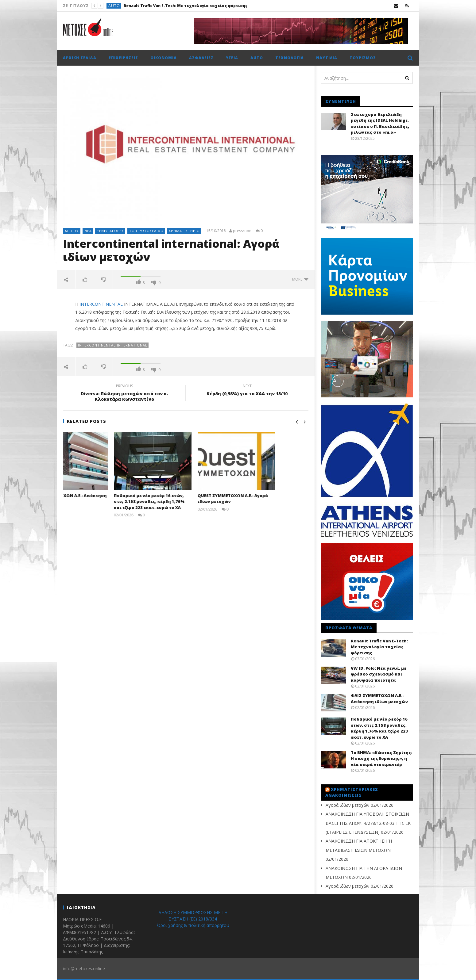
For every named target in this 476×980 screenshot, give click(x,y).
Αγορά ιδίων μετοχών (348, 805)
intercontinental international (113, 345)
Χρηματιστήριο (184, 231)
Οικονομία (164, 58)
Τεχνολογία (290, 58)
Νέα (88, 231)
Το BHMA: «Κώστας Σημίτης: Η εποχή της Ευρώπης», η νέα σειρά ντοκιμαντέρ (381, 758)
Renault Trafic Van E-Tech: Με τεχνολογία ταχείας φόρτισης (186, 6)
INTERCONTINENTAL (101, 304)
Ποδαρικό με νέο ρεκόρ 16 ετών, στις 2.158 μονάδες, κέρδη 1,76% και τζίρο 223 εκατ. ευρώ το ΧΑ (182, 501)
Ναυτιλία (327, 58)
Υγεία (232, 58)
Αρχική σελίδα (80, 58)
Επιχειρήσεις (123, 58)
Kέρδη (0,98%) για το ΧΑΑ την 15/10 (247, 391)
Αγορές (72, 231)
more (300, 279)
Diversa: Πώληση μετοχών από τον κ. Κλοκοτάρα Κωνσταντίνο (124, 393)
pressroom (243, 231)
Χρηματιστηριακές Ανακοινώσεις (352, 792)
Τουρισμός (363, 58)
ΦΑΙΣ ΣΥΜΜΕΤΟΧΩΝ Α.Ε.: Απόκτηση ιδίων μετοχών (379, 699)
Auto (114, 6)
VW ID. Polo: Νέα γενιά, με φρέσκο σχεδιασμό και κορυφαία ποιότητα (379, 674)
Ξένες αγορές (110, 231)
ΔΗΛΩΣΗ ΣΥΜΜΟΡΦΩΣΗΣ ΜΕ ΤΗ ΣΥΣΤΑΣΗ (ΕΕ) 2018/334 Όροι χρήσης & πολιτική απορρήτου (193, 919)
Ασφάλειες (201, 58)
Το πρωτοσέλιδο (146, 231)
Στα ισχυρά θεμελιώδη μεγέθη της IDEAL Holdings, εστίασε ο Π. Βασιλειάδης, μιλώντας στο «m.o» (380, 123)
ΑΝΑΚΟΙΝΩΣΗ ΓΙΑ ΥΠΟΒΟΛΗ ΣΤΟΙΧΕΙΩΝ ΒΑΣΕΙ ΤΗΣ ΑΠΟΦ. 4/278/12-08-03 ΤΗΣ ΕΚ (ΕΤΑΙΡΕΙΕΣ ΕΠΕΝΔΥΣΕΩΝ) (368, 823)
